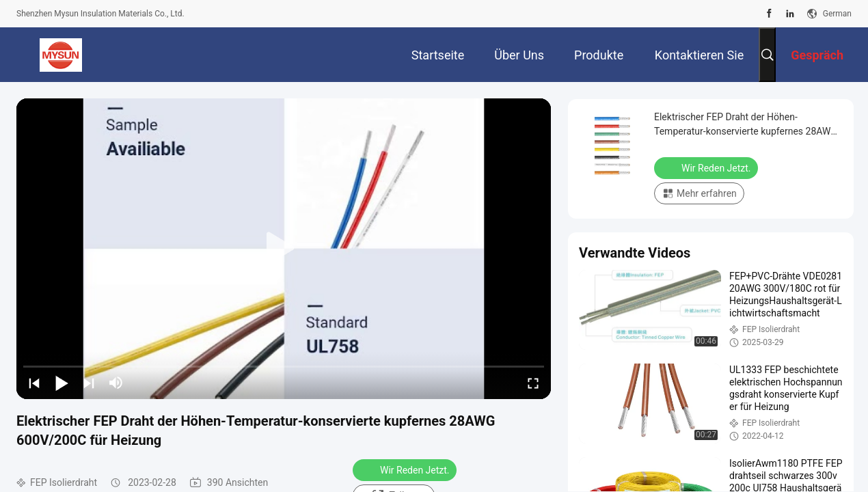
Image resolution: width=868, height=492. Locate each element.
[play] (284, 249)
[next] (89, 383)
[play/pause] (62, 383)
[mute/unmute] (116, 383)
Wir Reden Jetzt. (406, 469)
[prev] (34, 383)
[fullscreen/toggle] (533, 383)
